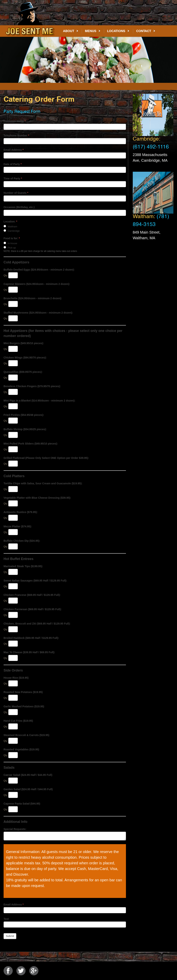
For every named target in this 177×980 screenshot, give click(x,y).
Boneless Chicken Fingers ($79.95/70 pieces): (32, 386)
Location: (10, 222)
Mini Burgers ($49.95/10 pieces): (24, 343)
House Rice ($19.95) (16, 678)
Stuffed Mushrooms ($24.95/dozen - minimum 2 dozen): (38, 313)
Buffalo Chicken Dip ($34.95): (22, 541)
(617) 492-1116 (151, 148)
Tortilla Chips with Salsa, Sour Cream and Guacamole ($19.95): (43, 483)
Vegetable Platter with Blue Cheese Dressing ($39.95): (37, 498)
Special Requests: (15, 829)
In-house (10, 243)
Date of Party (13, 164)
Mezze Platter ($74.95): (18, 526)
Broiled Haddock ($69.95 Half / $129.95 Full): (31, 638)
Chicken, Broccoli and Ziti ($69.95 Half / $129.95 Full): (37, 624)
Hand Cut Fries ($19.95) (18, 721)
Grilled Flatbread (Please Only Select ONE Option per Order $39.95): (46, 458)
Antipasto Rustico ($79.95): (21, 512)
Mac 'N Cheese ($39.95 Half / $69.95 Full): (29, 652)
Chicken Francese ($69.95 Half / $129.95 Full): (32, 595)
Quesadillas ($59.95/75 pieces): (23, 372)
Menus (91, 31)
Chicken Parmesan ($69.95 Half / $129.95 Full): (33, 609)
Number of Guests (16, 193)
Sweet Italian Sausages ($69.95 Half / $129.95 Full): (35, 581)
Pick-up (10, 248)
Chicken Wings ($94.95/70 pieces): (25, 358)
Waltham (10, 226)
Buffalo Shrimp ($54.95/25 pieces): (25, 429)
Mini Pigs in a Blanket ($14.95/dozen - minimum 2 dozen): (40, 401)
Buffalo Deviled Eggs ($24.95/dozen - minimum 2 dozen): (39, 270)
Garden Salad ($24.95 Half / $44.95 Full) (28, 789)
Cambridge (12, 231)
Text (6, 919)
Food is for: (12, 238)
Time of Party (13, 178)
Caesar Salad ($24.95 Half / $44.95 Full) (28, 775)
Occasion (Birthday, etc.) (19, 207)
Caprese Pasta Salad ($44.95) (22, 804)
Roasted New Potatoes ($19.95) (23, 692)
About (69, 31)
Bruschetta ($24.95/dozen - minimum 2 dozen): (33, 298)
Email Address (14, 150)
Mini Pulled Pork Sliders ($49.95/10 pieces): (31, 444)
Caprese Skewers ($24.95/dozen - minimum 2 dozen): (37, 284)
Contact (144, 31)
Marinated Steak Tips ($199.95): (23, 566)
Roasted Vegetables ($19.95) (21, 749)
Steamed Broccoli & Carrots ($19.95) (26, 735)
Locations (116, 31)
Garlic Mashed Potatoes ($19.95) (24, 706)
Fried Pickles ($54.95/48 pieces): (24, 415)
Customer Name (15, 121)
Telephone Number (16, 135)
